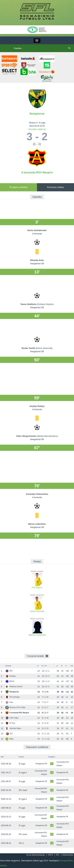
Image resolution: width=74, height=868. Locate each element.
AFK (9, 671)
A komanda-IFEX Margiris (37, 172)
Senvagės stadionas (37, 129)
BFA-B (10, 681)
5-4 (52, 825)
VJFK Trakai (12, 718)
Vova (9, 702)
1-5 (52, 799)
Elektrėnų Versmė (14, 687)
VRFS (50, 855)
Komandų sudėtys (55, 187)
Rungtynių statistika (18, 187)
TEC (9, 734)
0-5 (52, 834)
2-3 (52, 808)
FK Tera (10, 723)
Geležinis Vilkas (13, 728)
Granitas (11, 676)
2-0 (52, 790)
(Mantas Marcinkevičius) (47, 436)
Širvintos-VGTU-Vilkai (15, 707)
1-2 (52, 781)
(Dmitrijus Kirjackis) (45, 304)
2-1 (52, 772)
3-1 (52, 843)
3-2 (52, 764)
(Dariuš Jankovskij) (44, 348)
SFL (58, 855)
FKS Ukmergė (13, 697)
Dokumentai (68, 855)
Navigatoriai (37, 114)
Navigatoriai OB (41, 764)
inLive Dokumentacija (35, 855)
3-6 (52, 817)
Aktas (9, 739)
